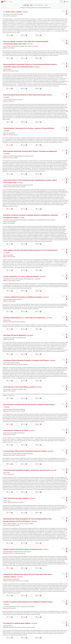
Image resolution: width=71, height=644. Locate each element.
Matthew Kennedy (8, 409)
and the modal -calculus (12, 12)
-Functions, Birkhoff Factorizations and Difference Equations (23, 297)
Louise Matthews (12, 222)
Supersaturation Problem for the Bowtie (16, 430)
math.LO (15, 16)
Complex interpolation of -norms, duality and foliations (21, 276)
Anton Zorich (30, 185)
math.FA (13, 281)
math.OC (12, 474)
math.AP (13, 322)
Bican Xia (23, 338)
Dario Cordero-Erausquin (17, 279)
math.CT (13, 455)
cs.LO (11, 16)
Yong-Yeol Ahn (27, 552)
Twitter (46, 5)
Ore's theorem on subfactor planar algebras (17, 623)
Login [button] (66, 2)
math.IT (16, 158)
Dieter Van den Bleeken (9, 133)
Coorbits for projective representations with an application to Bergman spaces (28, 602)
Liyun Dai (12, 338)
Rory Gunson (48, 220)
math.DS (23, 187)
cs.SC (13, 339)
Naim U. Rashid (7, 524)
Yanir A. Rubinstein (36, 279)
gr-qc (16, 135)
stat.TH (22, 581)
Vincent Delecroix (8, 185)
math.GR (23, 455)
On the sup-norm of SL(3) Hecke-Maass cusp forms (20, 387)
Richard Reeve (23, 220)
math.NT (14, 391)
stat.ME (12, 223)
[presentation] (4, 12)
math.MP (25, 364)
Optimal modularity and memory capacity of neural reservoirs (23, 549)
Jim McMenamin (31, 220)
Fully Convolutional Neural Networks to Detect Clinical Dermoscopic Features (28, 95)
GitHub (24, 35)
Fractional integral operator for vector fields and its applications (24, 318)
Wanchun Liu (7, 156)
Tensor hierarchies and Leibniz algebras (16, 498)
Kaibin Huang (14, 156)
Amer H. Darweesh (21, 607)
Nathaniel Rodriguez (8, 552)
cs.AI (13, 553)
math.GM (13, 257)
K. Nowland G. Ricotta (16, 389)
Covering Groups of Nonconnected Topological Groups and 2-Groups (25, 451)
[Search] (34, 2)
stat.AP (18, 525)
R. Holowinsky (7, 389)
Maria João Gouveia (8, 14)
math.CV (18, 281)
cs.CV (13, 101)
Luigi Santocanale (18, 14)
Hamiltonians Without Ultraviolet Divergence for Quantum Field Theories (26, 360)
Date (31, 5)
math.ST (18, 581)
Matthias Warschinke (26, 46)
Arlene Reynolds (40, 220)
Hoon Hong (18, 338)
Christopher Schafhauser (19, 409)
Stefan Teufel (7, 363)
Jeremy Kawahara (8, 100)
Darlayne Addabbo (8, 300)
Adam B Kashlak (7, 579)
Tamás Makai (14, 433)
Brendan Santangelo (8, 255)
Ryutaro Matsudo (15, 46)
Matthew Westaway (28, 454)
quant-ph (12, 364)
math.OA (14, 411)
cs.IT (13, 158)
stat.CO (13, 581)
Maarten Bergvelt (17, 300)
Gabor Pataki (7, 473)
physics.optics (15, 71)
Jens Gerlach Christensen (10, 607)
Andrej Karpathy (43, 8)
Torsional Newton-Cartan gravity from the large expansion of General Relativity (29, 128)
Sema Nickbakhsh (14, 220)
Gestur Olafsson (31, 607)
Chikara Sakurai (7, 69)
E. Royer (24, 389)
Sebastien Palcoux (8, 626)
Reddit (39, 35)
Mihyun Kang (7, 433)
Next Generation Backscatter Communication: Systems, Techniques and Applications (30, 151)
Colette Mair (6, 220)
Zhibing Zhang (7, 320)
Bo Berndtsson (7, 279)
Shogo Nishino (7, 46)
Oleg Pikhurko (21, 433)
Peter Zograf (23, 185)
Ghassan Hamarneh (18, 100)
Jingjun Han (6, 338)
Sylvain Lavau (7, 501)
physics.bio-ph (21, 553)
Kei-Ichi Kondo (35, 46)
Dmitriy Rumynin (7, 454)
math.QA (18, 455)
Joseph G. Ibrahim (29, 524)
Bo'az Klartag (27, 279)
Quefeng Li (14, 524)
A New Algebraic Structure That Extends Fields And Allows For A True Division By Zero (30, 250)
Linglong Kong (16, 579)
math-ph (20, 364)
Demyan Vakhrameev (17, 454)
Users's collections (38, 5)
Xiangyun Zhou (21, 156)
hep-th (13, 48)
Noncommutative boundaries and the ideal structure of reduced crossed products (29, 405)
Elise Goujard (16, 185)
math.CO (14, 187)
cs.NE (16, 553)
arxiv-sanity (48, 8)
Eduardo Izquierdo (19, 552)
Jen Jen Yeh (21, 524)
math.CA (18, 322)
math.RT (13, 301)
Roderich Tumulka (15, 363)
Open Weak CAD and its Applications (15, 335)
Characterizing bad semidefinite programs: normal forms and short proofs (27, 470)
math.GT (18, 187)
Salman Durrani (29, 156)
